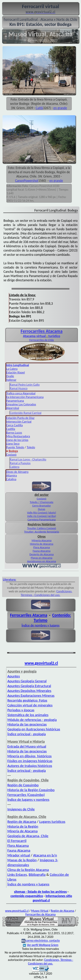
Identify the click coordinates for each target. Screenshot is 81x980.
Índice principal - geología (27, 734)
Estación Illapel (16, 372)
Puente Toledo (15, 447)
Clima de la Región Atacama (28, 870)
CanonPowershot (27, 181)
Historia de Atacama (42, 544)
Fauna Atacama (41, 551)
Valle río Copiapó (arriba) (41, 516)
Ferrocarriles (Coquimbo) (26, 795)
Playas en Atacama (42, 558)
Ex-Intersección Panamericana (25, 397)
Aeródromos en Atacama (42, 561)
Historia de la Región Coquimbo (31, 790)
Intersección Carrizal (19, 422)
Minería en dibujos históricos (29, 756)
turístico (54, 336)
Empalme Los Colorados (21, 404)
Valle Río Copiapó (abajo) (42, 513)
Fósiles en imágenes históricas (30, 761)
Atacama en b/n (45, 855)
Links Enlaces (17, 875)
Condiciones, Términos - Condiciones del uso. (47, 593)
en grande (60, 108)
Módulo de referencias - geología (32, 720)
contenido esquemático (27, 896)
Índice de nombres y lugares (41, 625)
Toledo (31, 447)
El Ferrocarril (17, 841)
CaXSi (39, 108)
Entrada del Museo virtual (27, 746)
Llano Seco (13, 444)
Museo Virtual (40, 911)
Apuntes (13, 676)
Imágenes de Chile (21, 809)
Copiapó (11, 455)
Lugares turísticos (52, 822)
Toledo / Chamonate (41, 502)
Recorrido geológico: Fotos (27, 700)
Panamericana (15, 401)
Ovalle (10, 376)
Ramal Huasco (19, 388)
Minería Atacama (42, 540)
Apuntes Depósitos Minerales (29, 691)
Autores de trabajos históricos (30, 766)
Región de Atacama (22, 822)
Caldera (15, 467)
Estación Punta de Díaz (20, 418)
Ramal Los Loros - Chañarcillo (28, 459)
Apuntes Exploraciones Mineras (31, 696)
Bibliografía (37, 875)
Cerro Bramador (42, 506)
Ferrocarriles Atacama (29, 615)
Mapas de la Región (22, 860)
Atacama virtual (34, 336)
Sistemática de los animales (28, 715)
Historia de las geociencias (27, 724)
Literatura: (10, 580)
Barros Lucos (14, 433)
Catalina (11, 479)
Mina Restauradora (18, 436)
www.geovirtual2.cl (41, 663)
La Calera (12, 369)
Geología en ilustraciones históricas (34, 729)
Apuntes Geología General (27, 681)
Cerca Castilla (14, 425)
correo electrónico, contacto (43, 941)
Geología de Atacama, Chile (28, 836)
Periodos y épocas (21, 710)
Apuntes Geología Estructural (29, 686)
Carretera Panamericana (42, 519)
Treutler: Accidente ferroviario (42, 532)
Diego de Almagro (17, 472)
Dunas (42, 509)
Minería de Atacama (22, 831)
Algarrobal (13, 408)
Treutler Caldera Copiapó (42, 528)
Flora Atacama (42, 547)
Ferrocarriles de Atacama (41, 914)
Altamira (11, 476)
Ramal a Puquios (20, 463)
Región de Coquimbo (23, 785)
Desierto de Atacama (42, 554)
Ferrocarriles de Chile (42, 340)
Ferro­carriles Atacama (42, 331)
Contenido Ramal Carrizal (26, 413)
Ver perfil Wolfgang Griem (41, 945)
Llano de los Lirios (17, 440)
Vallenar (11, 380)
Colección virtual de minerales (30, 705)
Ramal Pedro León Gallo (25, 385)
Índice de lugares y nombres (28, 800)
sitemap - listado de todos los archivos (40, 892)
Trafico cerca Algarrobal (21, 393)
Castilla (11, 429)
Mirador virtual (19, 855)
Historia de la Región (23, 826)
